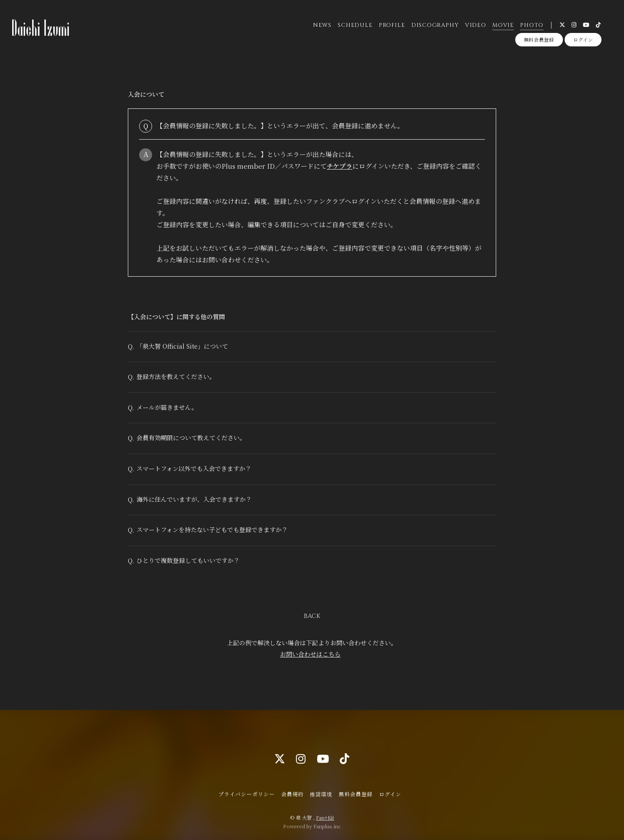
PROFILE (391, 26)
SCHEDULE (355, 26)
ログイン (583, 40)
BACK (312, 623)
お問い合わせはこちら (310, 661)
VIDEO (475, 26)
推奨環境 (321, 794)
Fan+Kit (325, 817)
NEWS (322, 26)
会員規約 (292, 794)
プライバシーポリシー (247, 794)
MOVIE (503, 26)
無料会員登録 (539, 40)
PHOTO (532, 26)
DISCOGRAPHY (435, 26)
